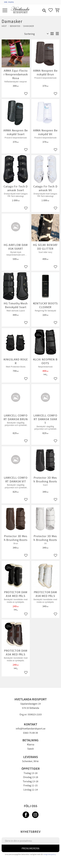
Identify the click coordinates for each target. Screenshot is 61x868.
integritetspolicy (50, 854)
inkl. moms (9, 2)
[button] (5, 11)
